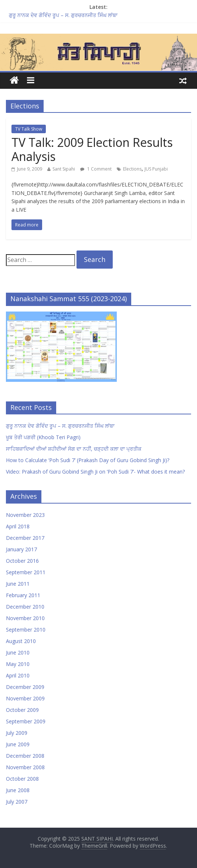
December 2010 (25, 607)
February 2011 (23, 595)
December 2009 (25, 687)
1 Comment (96, 169)
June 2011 (18, 584)
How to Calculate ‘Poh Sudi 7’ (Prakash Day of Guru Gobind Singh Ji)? (88, 460)
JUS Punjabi (156, 169)
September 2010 (26, 630)
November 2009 (25, 698)
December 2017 (25, 538)
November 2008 (25, 767)
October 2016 (22, 561)
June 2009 (18, 744)
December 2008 (25, 756)
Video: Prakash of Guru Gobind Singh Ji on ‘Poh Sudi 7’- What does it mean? (95, 472)
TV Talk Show (29, 129)
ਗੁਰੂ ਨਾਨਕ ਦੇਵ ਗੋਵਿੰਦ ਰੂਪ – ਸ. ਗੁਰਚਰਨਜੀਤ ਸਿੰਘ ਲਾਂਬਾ (63, 15)
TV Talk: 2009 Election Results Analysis (92, 149)
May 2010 (18, 664)
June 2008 (18, 790)
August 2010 (21, 641)
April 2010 (18, 675)
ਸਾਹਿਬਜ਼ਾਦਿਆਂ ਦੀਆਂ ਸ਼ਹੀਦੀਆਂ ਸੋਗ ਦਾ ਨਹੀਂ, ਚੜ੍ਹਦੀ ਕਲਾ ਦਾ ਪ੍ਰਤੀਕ (74, 449)
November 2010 (25, 618)
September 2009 (26, 721)
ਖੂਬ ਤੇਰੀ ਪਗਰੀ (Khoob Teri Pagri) (43, 437)
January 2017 (21, 549)
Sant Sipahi (64, 169)
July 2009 (17, 733)
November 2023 (25, 515)
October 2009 (22, 710)
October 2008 (22, 779)
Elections (132, 169)
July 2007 (17, 802)
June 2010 (18, 652)
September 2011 (26, 572)
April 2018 (18, 526)
